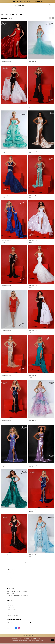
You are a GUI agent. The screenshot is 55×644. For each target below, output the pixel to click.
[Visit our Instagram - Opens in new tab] (19, 629)
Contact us (10, 605)
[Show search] (50, 5)
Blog (8, 613)
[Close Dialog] (2, 641)
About (9, 603)
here (30, 642)
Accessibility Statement (13, 615)
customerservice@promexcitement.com (17, 596)
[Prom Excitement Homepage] (18, 5)
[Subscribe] (33, 623)
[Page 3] (27, 563)
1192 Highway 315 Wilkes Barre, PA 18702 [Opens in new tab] (17, 592)
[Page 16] (33, 563)
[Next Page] (35, 563)
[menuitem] (5, 5)
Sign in (9, 611)
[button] (5, 5)
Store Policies (11, 607)
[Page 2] (25, 563)
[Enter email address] (21, 623)
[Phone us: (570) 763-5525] (46, 5)
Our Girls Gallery (12, 609)
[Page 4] (29, 563)
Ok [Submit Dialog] (53, 641)
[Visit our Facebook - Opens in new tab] (16, 629)
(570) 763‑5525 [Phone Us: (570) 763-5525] (10, 594)
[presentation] (14, 40)
